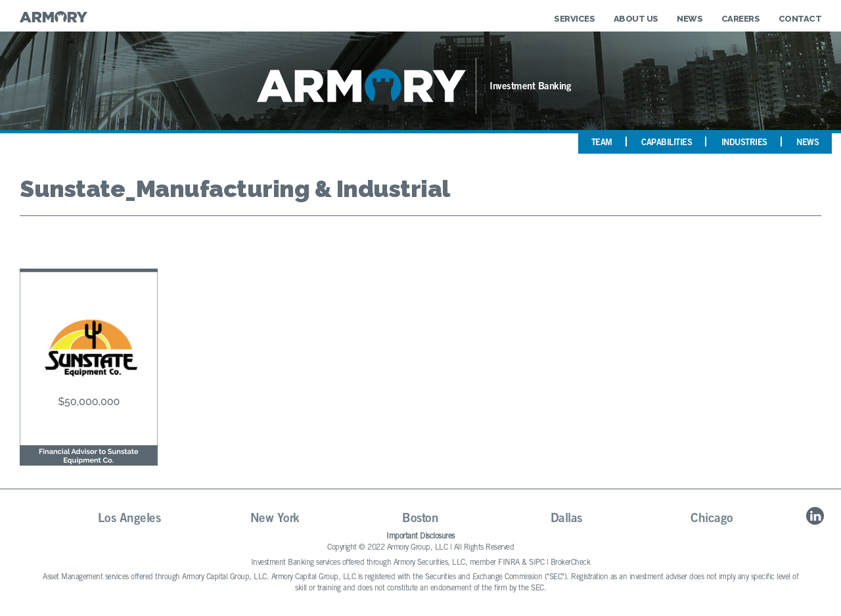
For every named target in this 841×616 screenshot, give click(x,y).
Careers (741, 19)
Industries (744, 143)
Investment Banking (530, 87)
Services (574, 19)
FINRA (509, 563)
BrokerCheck (571, 563)
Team (602, 143)
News (690, 19)
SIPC (536, 563)
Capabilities (667, 143)
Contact (800, 19)
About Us (636, 19)
